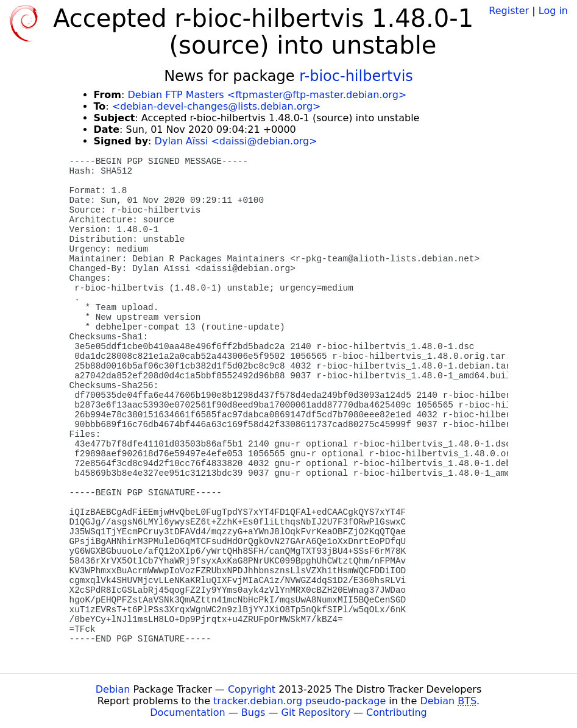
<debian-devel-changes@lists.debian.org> (217, 106)
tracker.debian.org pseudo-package (299, 701)
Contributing (397, 712)
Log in (553, 11)
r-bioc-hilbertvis (356, 76)
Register (509, 11)
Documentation (187, 712)
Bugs (253, 712)
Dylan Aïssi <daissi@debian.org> (236, 141)
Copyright (252, 689)
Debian (113, 689)
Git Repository (316, 712)
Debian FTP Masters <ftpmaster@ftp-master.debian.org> (267, 95)
